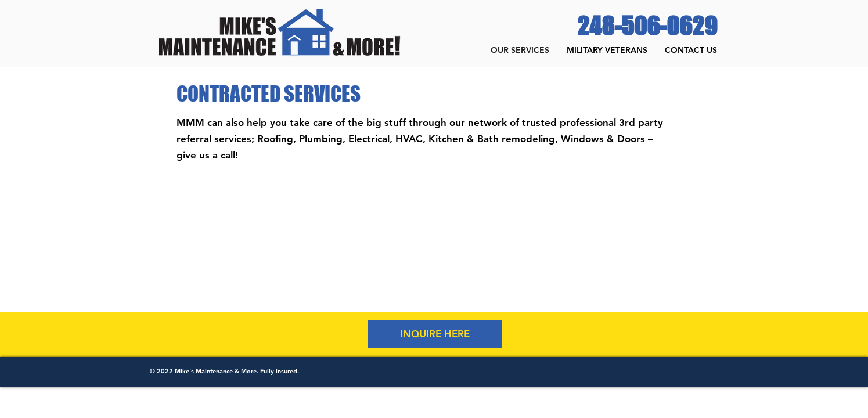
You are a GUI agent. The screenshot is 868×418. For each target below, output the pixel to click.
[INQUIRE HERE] (435, 334)
